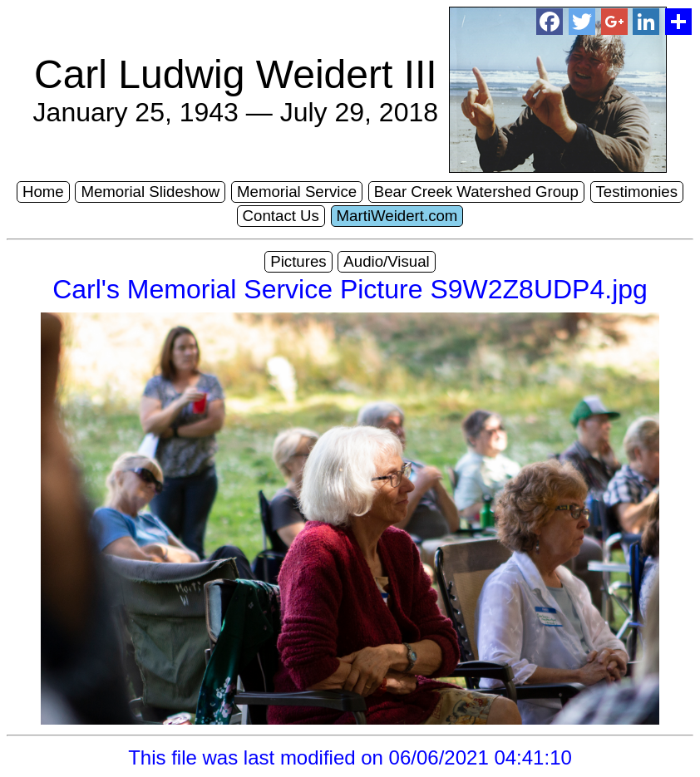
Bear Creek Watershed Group (476, 192)
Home (43, 192)
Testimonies (637, 192)
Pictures (298, 261)
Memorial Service (297, 192)
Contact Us (281, 216)
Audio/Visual (386, 261)
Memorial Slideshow (150, 192)
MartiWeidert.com (397, 216)
